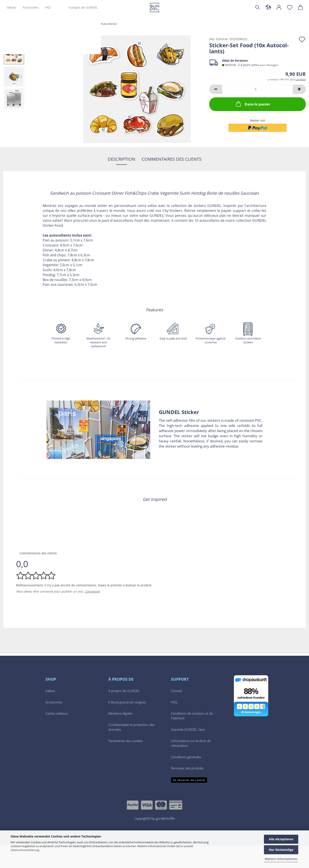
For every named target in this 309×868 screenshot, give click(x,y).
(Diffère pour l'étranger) (264, 65)
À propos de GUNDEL (124, 713)
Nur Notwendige (281, 850)
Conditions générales (186, 779)
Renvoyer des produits (187, 791)
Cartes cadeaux (57, 736)
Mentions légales (120, 736)
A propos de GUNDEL (83, 7)
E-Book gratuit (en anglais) (127, 725)
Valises (11, 7)
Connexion (92, 614)
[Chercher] (257, 8)
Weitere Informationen (281, 859)
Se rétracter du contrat (189, 802)
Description (121, 159)
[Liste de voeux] (290, 8)
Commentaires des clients (172, 159)
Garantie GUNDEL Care (188, 752)
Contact (177, 713)
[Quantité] (257, 89)
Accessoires (31, 7)
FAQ (48, 7)
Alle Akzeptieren (281, 839)
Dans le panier (253, 104)
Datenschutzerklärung (25, 850)
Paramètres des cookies (126, 763)
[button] (268, 8)
